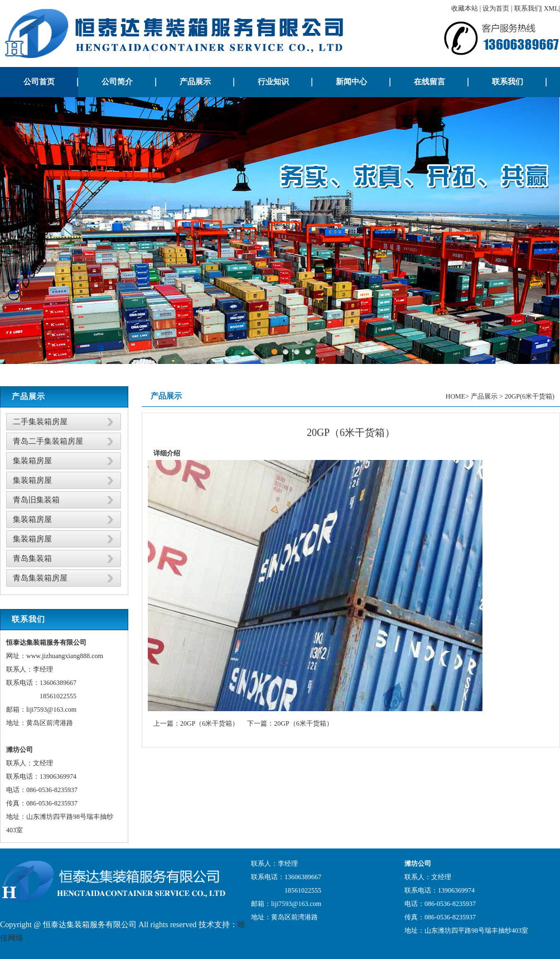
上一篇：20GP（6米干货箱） (196, 723)
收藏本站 (465, 8)
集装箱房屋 (32, 461)
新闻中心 (351, 82)
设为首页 (496, 8)
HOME (455, 396)
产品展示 (195, 82)
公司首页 (39, 82)
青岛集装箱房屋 (40, 578)
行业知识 (273, 82)
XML (551, 8)
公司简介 (117, 82)
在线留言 (429, 82)
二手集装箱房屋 (40, 422)
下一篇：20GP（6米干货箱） (290, 723)
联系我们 (528, 8)
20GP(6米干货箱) (530, 396)
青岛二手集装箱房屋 (48, 441)
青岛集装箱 (32, 558)
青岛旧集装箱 (36, 500)
